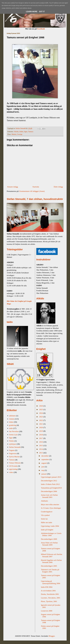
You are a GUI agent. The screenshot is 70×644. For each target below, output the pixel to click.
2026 (41, 406)
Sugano (12, 450)
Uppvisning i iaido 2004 (50, 526)
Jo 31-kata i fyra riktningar (51, 508)
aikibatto (12, 416)
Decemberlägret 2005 (49, 566)
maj (43, 470)
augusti (44, 463)
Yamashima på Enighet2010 (51, 488)
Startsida (36, 187)
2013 (41, 453)
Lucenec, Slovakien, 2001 (51, 598)
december (45, 456)
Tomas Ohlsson (15, 463)
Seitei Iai (44, 519)
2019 (41, 431)
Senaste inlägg (13, 187)
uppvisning (13, 469)
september (45, 459)
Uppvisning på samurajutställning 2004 (50, 582)
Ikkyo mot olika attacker (50, 504)
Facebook (41, 29)
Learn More (32, 12)
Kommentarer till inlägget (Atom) (32, 191)
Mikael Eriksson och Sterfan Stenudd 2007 (51, 555)
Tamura (31, 132)
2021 (41, 424)
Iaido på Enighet (47, 530)
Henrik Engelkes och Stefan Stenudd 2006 (51, 561)
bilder (21, 132)
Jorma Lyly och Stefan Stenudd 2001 (49, 496)
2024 (41, 413)
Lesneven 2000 (47, 611)
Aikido (16, 132)
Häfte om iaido (46, 522)
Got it (42, 12)
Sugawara (13, 453)
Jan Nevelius (14, 431)
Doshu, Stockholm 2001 (50, 594)
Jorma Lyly (13, 435)
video (11, 472)
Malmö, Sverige (17, 134)
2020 (41, 427)
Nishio (12, 441)
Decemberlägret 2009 (49, 539)
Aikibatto (44, 501)
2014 (41, 449)
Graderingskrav (47, 512)
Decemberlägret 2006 (49, 491)
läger (26, 132)
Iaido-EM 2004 (47, 587)
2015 (41, 446)
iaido (11, 428)
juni (43, 467)
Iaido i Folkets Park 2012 (50, 484)
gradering (13, 425)
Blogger (52, 636)
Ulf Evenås (13, 466)
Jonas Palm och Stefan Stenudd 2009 (49, 544)
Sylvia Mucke (14, 457)
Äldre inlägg (58, 187)
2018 (41, 435)
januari (44, 474)
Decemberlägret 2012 (49, 481)
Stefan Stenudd (15, 447)
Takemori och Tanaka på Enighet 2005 (50, 571)
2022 (41, 420)
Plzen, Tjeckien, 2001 (49, 601)
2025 (41, 409)
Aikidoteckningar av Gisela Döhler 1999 (51, 534)
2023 (41, 417)
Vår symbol (45, 515)
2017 (41, 438)
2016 (41, 442)
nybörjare (13, 444)
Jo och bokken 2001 (48, 591)
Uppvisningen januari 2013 (51, 477)
